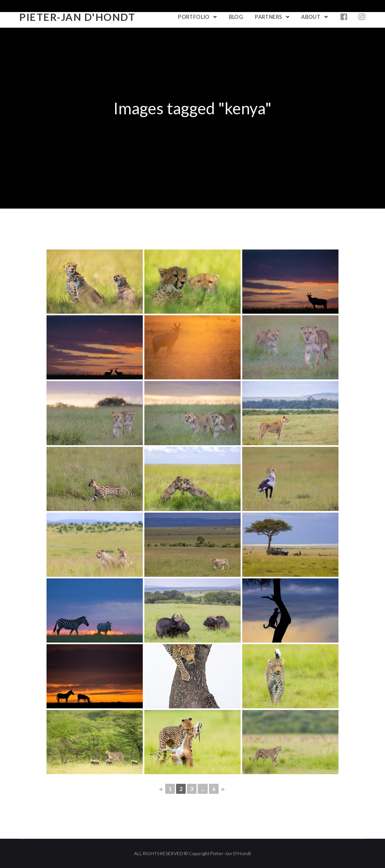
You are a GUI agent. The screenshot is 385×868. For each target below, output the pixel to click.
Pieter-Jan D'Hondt (77, 17)
